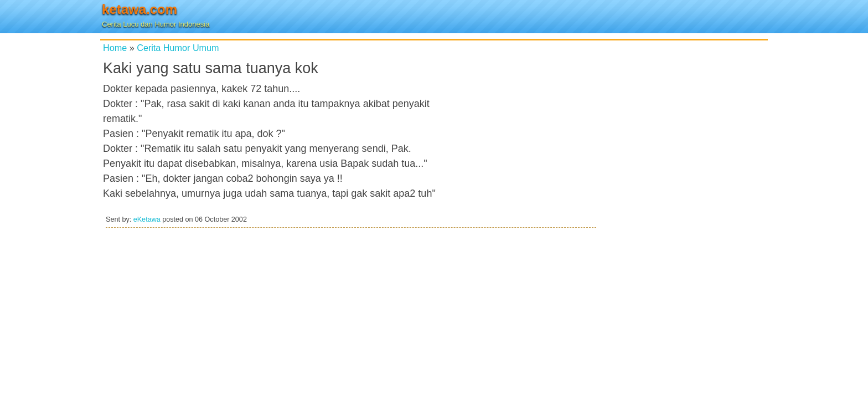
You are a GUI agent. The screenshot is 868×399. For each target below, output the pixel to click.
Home (115, 48)
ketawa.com (139, 9)
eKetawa (147, 219)
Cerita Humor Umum (178, 48)
